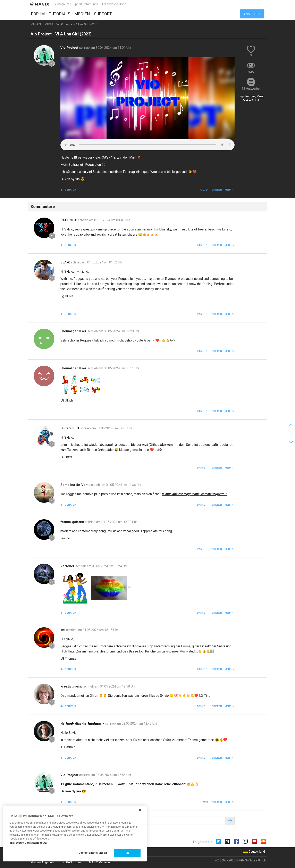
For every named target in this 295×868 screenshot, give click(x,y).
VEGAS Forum (72, 862)
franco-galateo (73, 522)
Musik (49, 24)
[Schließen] (140, 810)
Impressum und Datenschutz (28, 843)
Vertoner (68, 566)
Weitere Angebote (43, 862)
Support (103, 14)
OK (127, 853)
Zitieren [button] (217, 190)
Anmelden (252, 14)
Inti (63, 630)
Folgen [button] (204, 190)
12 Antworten (251, 89)
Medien (82, 14)
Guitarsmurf (70, 428)
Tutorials (60, 14)
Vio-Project (70, 48)
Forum (38, 14)
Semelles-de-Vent (75, 485)
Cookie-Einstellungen (93, 853)
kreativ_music (72, 686)
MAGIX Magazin (99, 862)
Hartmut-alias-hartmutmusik (83, 723)
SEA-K (66, 262)
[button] (230, 190)
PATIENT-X (69, 220)
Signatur (70, 190)
